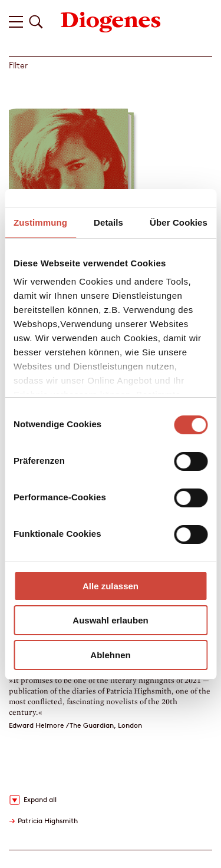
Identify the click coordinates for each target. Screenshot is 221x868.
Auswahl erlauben (110, 620)
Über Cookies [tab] (179, 222)
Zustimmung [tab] (40, 222)
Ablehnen (110, 655)
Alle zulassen (111, 586)
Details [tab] (108, 222)
